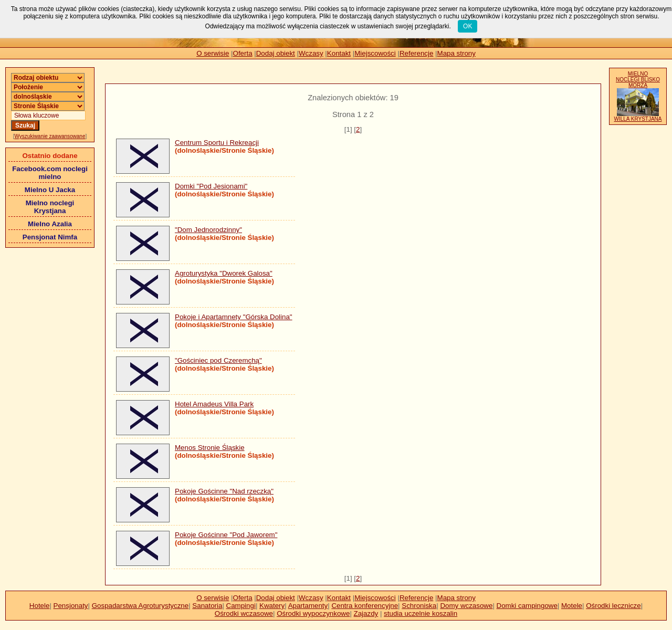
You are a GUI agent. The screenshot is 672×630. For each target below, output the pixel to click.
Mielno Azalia (50, 224)
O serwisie (213, 53)
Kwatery (272, 606)
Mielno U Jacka (50, 190)
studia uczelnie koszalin (421, 613)
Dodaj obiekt (276, 53)
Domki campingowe (527, 606)
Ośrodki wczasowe (244, 613)
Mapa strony (456, 53)
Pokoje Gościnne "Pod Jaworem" (226, 535)
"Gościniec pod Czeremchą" (218, 360)
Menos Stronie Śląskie (210, 448)
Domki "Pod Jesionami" (211, 186)
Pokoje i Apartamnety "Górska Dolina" (234, 317)
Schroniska (419, 606)
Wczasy (311, 53)
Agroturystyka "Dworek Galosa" (224, 273)
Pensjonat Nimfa (50, 237)
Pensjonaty (71, 606)
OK (468, 26)
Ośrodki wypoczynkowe (313, 613)
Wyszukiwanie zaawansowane (50, 136)
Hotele (40, 606)
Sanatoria (207, 606)
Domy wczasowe (466, 606)
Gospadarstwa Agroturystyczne (140, 606)
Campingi (241, 606)
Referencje (416, 53)
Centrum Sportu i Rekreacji (217, 143)
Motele (572, 606)
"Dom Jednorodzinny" (208, 230)
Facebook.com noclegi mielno (50, 173)
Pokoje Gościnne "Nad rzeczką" (224, 491)
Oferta (243, 53)
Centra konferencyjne (365, 606)
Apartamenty (308, 606)
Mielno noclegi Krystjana (50, 207)
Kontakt (339, 53)
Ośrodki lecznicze (613, 606)
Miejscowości (375, 53)
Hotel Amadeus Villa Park (214, 404)
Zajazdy (366, 613)
